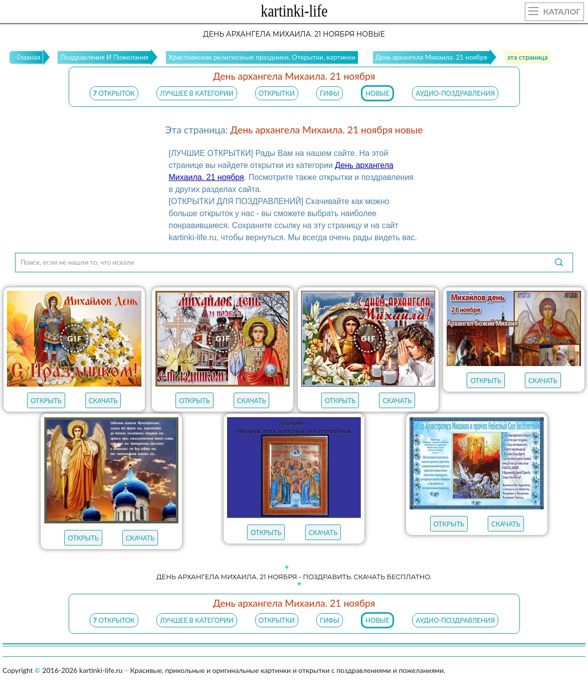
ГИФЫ (330, 93)
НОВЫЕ (377, 93)
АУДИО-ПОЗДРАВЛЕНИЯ (455, 93)
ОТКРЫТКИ (277, 93)
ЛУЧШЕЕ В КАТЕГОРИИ (197, 93)
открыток (114, 93)
